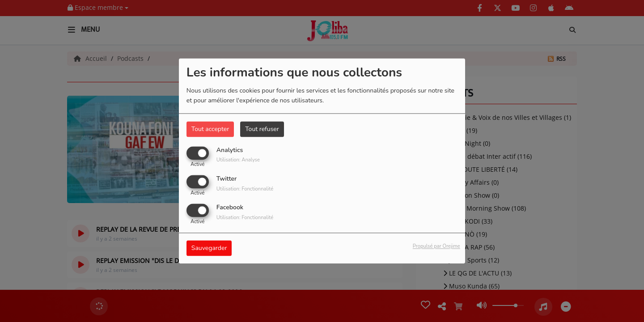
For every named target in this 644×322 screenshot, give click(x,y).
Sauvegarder (209, 248)
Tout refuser (262, 129)
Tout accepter (210, 129)
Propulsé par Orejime (436, 247)
